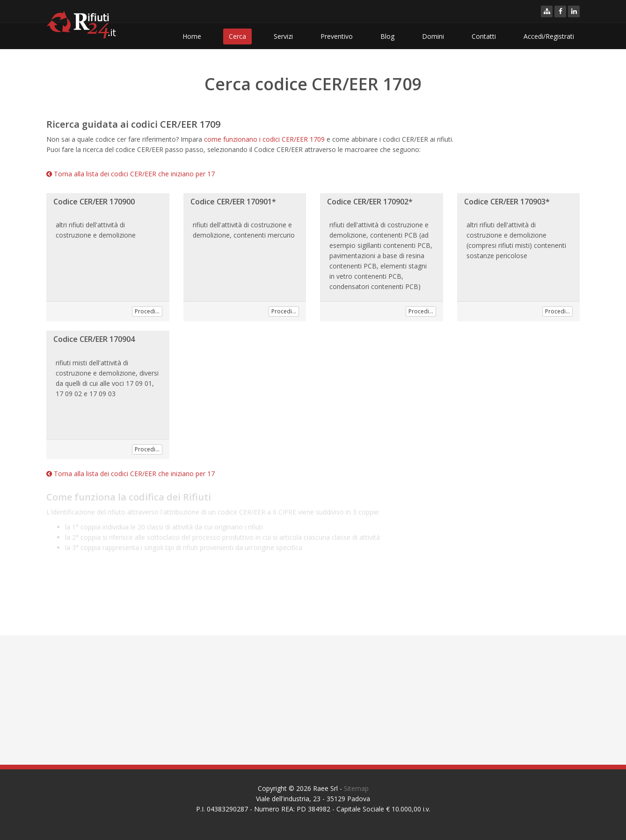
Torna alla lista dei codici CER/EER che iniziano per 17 (131, 174)
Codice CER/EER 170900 (94, 202)
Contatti (484, 36)
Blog (387, 36)
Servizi (283, 36)
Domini (433, 36)
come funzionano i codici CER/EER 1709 (264, 139)
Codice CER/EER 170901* (233, 202)
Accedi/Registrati (549, 36)
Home (192, 36)
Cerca (237, 36)
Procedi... (147, 311)
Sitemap (356, 788)
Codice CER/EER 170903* (507, 202)
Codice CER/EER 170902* (370, 202)
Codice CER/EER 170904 (94, 339)
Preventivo (337, 36)
